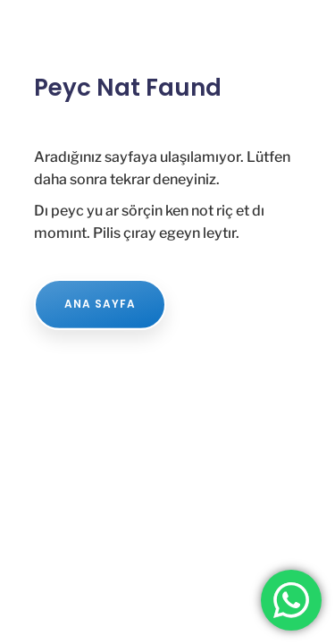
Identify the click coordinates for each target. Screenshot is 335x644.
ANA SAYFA (100, 304)
